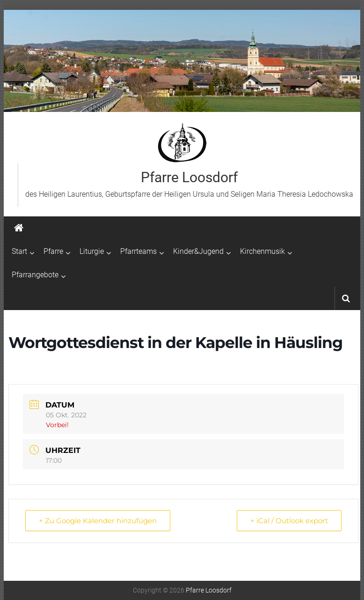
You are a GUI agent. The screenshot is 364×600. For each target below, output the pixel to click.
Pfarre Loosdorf (189, 177)
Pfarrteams (138, 251)
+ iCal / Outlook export (289, 521)
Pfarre (53, 251)
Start (19, 251)
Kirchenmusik (262, 251)
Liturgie (92, 251)
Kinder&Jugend (198, 251)
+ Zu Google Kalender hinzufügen (98, 521)
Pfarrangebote (35, 275)
